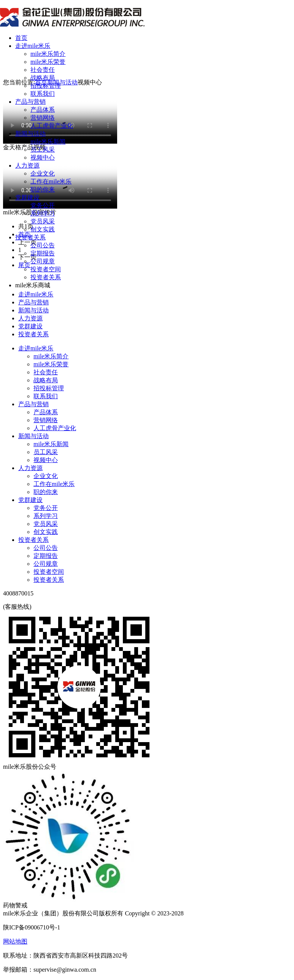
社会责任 (43, 70)
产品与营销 (30, 102)
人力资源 (27, 165)
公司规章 (43, 261)
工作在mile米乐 (51, 181)
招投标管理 (46, 86)
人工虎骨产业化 (52, 126)
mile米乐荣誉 (48, 62)
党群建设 (27, 197)
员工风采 (43, 150)
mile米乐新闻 (48, 142)
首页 (21, 38)
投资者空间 (46, 269)
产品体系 (43, 110)
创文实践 (43, 229)
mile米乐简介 (48, 54)
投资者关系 (30, 237)
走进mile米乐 (33, 46)
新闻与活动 (30, 134)
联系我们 (43, 94)
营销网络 (43, 118)
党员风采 (43, 221)
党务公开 (43, 205)
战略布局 (43, 78)
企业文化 (43, 173)
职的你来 (43, 189)
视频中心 (43, 158)
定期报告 (43, 253)
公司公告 (43, 245)
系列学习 (43, 213)
